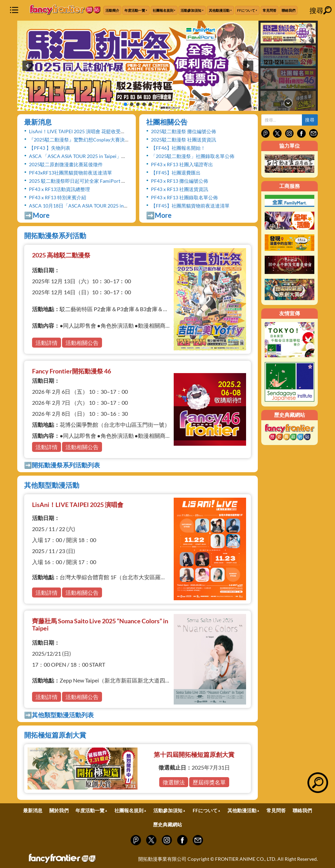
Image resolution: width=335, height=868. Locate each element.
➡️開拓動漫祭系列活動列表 (62, 465)
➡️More (37, 215)
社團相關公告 (167, 122)
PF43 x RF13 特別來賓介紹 (58, 197)
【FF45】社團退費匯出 (176, 173)
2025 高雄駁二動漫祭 (61, 255)
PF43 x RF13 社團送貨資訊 (180, 189)
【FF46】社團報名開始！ (178, 148)
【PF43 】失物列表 (50, 148)
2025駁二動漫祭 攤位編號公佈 (184, 131)
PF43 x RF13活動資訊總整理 (59, 189)
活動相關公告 (82, 343)
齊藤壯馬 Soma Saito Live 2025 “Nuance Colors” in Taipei (100, 625)
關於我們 (59, 810)
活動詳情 (47, 343)
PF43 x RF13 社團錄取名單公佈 (184, 197)
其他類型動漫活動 (52, 485)
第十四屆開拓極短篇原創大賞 (194, 754)
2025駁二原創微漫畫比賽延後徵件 (66, 164)
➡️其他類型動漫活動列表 (59, 715)
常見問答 (270, 10)
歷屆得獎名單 (209, 782)
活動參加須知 (191, 10)
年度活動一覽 (135, 10)
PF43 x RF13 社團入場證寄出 (182, 164)
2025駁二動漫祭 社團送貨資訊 (184, 140)
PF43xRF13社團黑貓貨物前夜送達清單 (70, 173)
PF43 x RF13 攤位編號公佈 (180, 181)
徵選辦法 (174, 782)
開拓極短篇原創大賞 (55, 735)
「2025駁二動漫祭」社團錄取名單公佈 (193, 156)
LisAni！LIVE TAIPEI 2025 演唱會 (78, 505)
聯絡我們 (288, 10)
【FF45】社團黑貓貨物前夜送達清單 (190, 206)
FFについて (246, 10)
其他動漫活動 (219, 10)
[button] (138, 66)
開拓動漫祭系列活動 (55, 235)
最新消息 (38, 122)
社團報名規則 (163, 10)
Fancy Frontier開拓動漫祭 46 (72, 371)
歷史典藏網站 (167, 824)
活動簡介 (112, 10)
